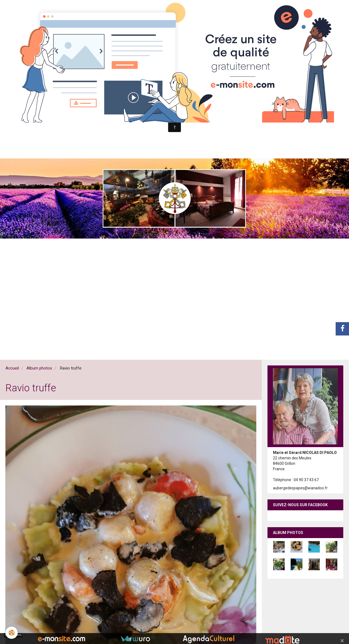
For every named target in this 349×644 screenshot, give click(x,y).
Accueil (12, 368)
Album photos (39, 368)
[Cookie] (12, 633)
